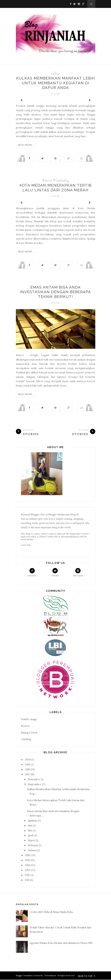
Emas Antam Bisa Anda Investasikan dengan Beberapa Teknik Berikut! (55, 292)
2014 (27, 865)
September (34, 785)
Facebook (32, 573)
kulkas (55, 73)
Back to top (87, 976)
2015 (27, 860)
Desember (34, 780)
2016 (27, 856)
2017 (27, 775)
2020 (28, 760)
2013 (27, 870)
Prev (22, 100)
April (31, 836)
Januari (32, 851)
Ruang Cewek (29, 733)
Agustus (32, 821)
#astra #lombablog (55, 181)
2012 (27, 875)
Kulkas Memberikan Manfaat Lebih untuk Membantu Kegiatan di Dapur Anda (56, 83)
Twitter (55, 573)
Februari (33, 846)
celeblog (26, 740)
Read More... (26, 145)
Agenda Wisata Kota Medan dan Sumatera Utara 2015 (61, 943)
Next (89, 100)
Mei (30, 831)
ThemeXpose (50, 976)
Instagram (78, 573)
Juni (30, 826)
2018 (27, 770)
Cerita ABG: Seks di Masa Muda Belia (51, 912)
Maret (31, 841)
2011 (27, 880)
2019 (27, 765)
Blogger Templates (24, 976)
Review (25, 726)
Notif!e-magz (29, 720)
